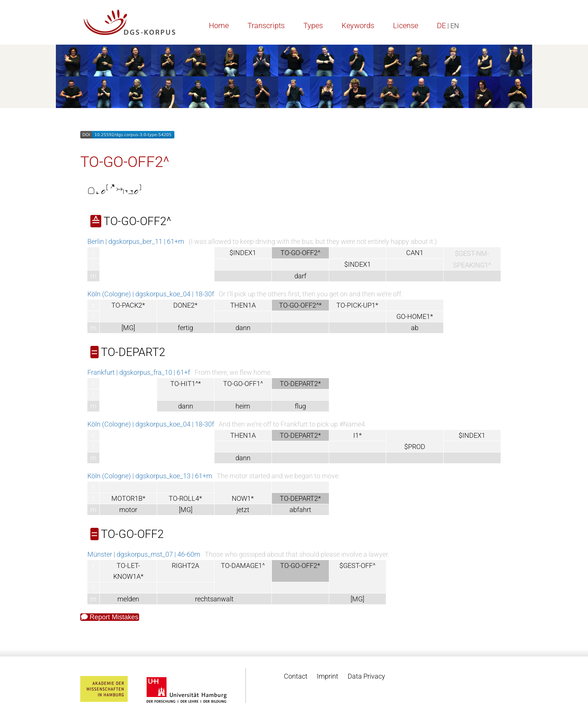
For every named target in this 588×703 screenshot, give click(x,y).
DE (441, 26)
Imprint (328, 676)
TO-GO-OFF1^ (243, 384)
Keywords (358, 26)
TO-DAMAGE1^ (243, 566)
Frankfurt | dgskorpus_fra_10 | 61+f (139, 372)
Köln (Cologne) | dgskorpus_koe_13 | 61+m (150, 476)
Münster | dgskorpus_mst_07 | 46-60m (144, 554)
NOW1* (243, 498)
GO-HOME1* (415, 316)
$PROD (415, 447)
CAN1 (415, 253)
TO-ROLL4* (185, 498)
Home (219, 26)
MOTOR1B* (128, 498)
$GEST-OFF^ (357, 566)
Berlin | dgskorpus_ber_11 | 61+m (136, 241)
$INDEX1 (243, 253)
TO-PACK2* (128, 305)
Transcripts (266, 26)
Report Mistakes (110, 617)
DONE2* (185, 305)
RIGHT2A (185, 566)
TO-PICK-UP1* (357, 305)
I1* (358, 435)
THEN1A (243, 305)
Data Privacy (366, 676)
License (406, 26)
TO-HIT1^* (186, 384)
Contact (296, 676)
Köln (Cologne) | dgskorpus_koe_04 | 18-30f (151, 294)
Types (313, 26)
